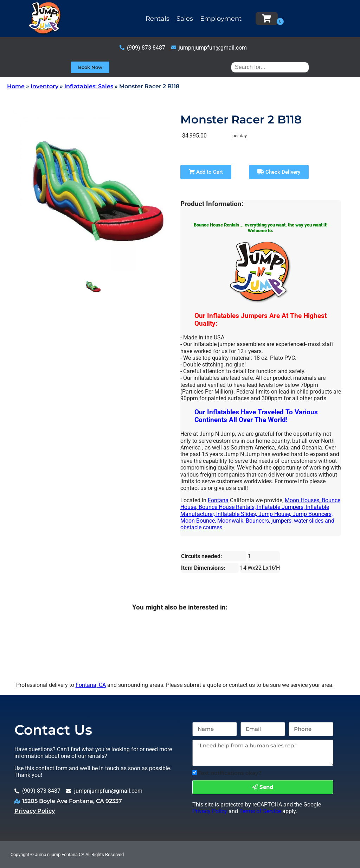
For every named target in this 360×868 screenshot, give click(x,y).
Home (16, 86)
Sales (185, 19)
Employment (221, 19)
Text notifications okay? (230, 773)
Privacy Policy (35, 811)
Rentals (157, 19)
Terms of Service (260, 811)
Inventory (44, 86)
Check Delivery (279, 172)
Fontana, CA (91, 685)
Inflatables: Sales (89, 86)
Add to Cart (206, 172)
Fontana (218, 500)
